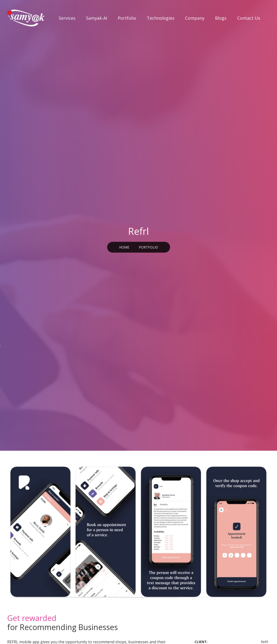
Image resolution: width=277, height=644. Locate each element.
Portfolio (127, 18)
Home (124, 247)
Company (195, 18)
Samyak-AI (97, 18)
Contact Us (249, 18)
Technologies (161, 18)
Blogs (221, 18)
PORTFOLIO (148, 247)
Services (67, 18)
